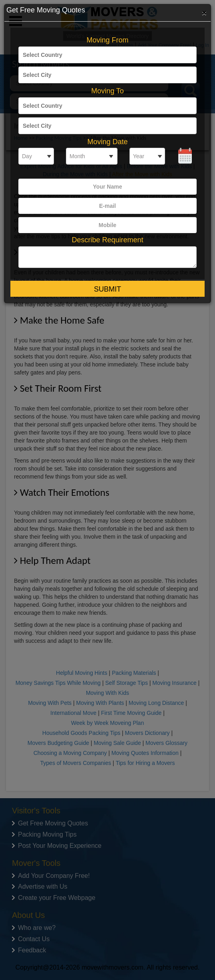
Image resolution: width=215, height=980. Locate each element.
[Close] (204, 12)
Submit (107, 289)
